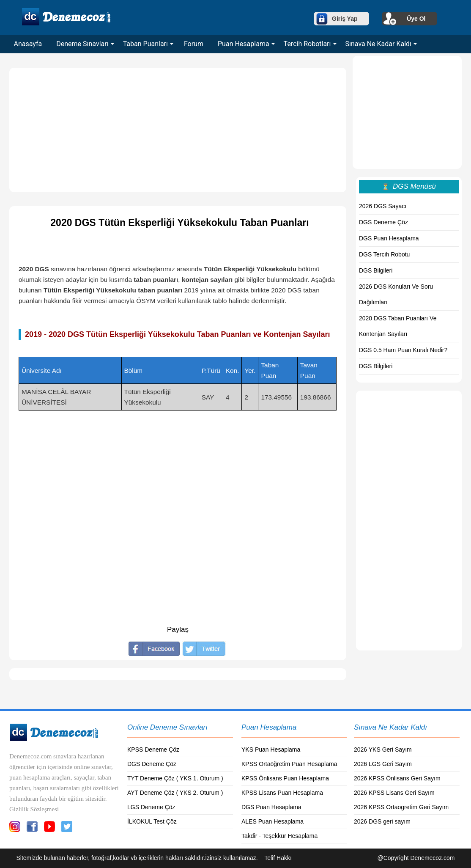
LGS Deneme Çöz (151, 807)
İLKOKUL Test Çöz (152, 821)
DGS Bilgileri (376, 270)
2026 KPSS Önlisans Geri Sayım (397, 778)
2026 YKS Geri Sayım (383, 750)
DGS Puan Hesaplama (389, 238)
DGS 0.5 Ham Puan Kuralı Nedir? (403, 350)
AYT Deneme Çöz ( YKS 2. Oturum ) (175, 793)
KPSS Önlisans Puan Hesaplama (285, 778)
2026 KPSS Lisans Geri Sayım (394, 793)
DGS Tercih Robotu (384, 254)
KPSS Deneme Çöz (153, 750)
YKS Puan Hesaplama (271, 750)
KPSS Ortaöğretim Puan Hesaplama (289, 764)
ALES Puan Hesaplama (272, 821)
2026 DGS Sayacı (383, 206)
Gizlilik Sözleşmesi (34, 809)
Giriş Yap (345, 19)
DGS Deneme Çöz (383, 222)
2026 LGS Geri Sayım (383, 764)
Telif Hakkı (278, 858)
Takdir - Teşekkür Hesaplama (279, 836)
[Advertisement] (178, 130)
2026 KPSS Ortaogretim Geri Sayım (401, 807)
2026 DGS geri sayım (382, 821)
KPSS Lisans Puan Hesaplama (282, 793)
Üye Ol (416, 19)
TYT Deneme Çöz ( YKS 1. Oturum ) (175, 778)
